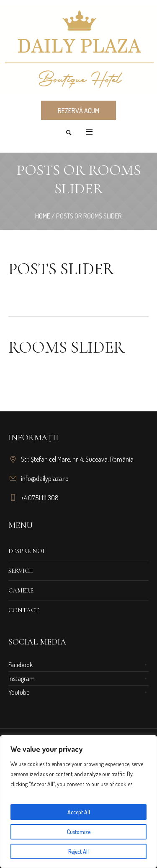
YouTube (19, 692)
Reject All (78, 851)
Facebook (21, 665)
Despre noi (26, 551)
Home (43, 216)
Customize (79, 832)
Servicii (21, 571)
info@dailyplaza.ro (45, 478)
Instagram (22, 678)
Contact (24, 610)
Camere (21, 590)
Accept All (79, 812)
